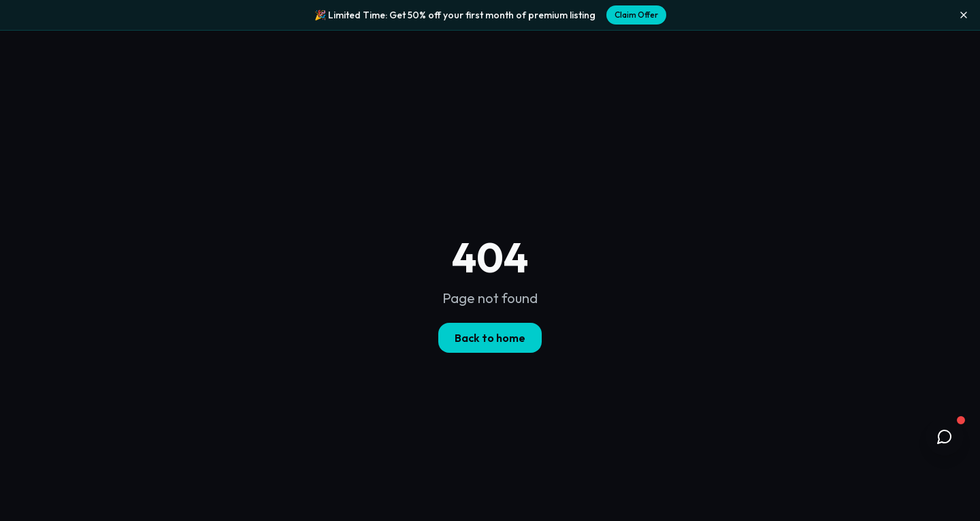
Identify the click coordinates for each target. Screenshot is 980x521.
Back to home (490, 338)
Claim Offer (636, 15)
